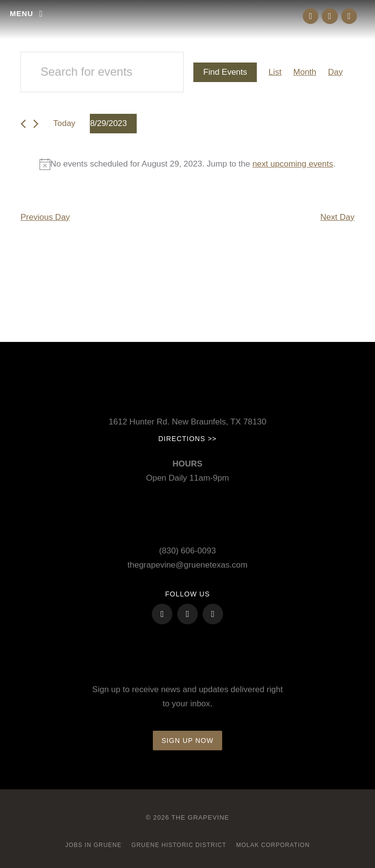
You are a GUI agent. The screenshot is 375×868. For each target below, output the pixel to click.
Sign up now (187, 741)
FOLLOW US (187, 594)
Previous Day (45, 217)
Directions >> (187, 439)
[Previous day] (23, 124)
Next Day (337, 217)
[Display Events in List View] (275, 73)
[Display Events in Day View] (335, 73)
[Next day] (36, 124)
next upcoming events (293, 164)
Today (64, 123)
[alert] (187, 164)
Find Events (225, 72)
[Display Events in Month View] (305, 73)
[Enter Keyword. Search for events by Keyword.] (102, 72)
